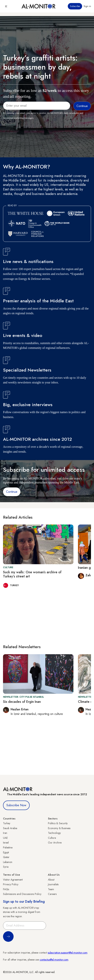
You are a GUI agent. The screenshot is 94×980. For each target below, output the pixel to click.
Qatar (6, 857)
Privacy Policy (11, 884)
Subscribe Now (16, 805)
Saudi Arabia (10, 828)
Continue (12, 492)
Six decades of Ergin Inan (22, 702)
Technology (54, 833)
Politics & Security (58, 823)
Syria (6, 867)
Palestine (8, 847)
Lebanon (8, 862)
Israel (6, 843)
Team (51, 889)
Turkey (7, 823)
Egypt (6, 852)
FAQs (6, 889)
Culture (52, 838)
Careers (52, 894)
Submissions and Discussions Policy (22, 894)
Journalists (53, 884)
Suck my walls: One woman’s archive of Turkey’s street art (32, 574)
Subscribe (75, 6)
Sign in (87, 6)
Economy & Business (59, 828)
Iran (5, 833)
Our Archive (55, 843)
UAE (5, 838)
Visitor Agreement (13, 880)
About (51, 880)
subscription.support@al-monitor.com (68, 953)
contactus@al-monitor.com (54, 960)
